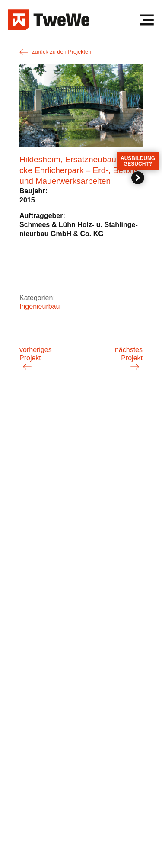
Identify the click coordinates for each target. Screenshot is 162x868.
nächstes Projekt (129, 354)
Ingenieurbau (40, 306)
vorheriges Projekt (36, 354)
